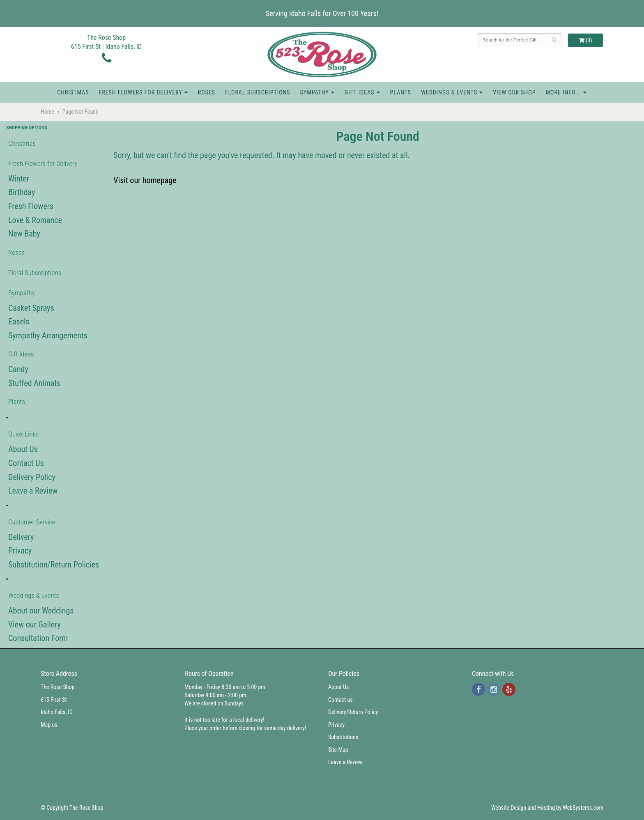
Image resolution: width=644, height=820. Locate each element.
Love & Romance (35, 220)
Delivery (21, 537)
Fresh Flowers (31, 206)
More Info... (563, 92)
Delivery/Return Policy (353, 712)
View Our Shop (514, 92)
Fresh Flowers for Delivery (140, 92)
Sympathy (315, 92)
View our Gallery (34, 625)
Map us (49, 725)
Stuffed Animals (34, 383)
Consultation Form (38, 638)
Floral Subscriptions (258, 92)
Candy (18, 369)
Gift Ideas (360, 92)
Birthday (22, 192)
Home (47, 112)
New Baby (24, 234)
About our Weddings (41, 611)
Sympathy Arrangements (48, 335)
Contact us (340, 700)
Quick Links (23, 434)
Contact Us (26, 463)
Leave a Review (33, 491)
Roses (207, 92)
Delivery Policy (32, 477)
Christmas (73, 92)
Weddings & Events (449, 92)
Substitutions (343, 737)
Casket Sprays (31, 308)
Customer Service (32, 522)
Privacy (20, 551)
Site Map (338, 750)
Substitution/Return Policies (54, 565)
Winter (19, 179)
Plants (401, 92)
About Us (23, 449)
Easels (19, 322)
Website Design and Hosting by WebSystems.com (547, 808)
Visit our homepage (145, 180)
